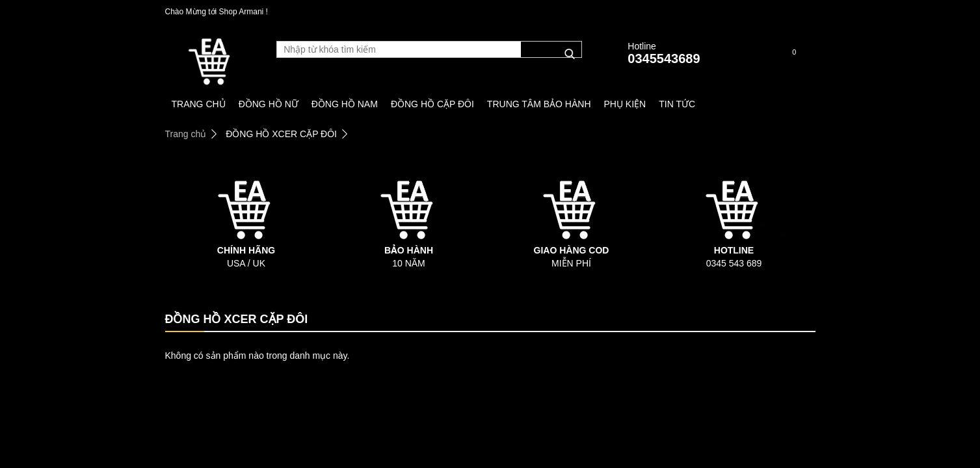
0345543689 (664, 58)
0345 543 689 (734, 263)
